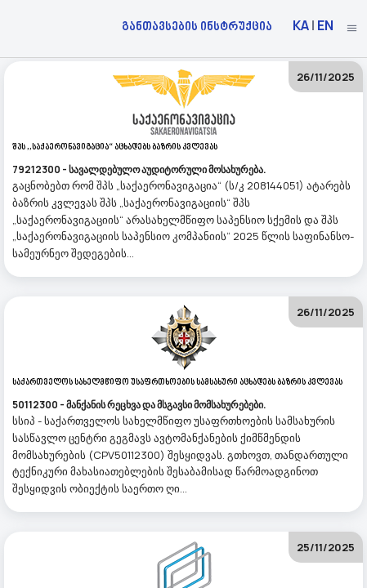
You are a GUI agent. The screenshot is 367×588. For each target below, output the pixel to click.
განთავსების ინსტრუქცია (197, 26)
